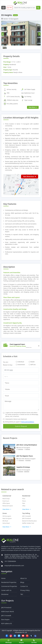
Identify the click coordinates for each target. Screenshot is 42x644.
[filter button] (10, 8)
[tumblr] (31, 636)
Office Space (6, 503)
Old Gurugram (7, 516)
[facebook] (7, 636)
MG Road (5, 521)
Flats (24, 503)
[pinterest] (27, 636)
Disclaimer (5, 594)
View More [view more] (33, 107)
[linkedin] (15, 636)
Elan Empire (5, 619)
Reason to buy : (8, 365)
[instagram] (11, 636)
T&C (22, 594)
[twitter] (19, 636)
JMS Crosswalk (27, 516)
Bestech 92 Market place (30, 521)
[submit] (38, 8)
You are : (6, 362)
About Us (23, 578)
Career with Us (6, 590)
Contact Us (24, 586)
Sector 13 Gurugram (10, 19)
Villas (24, 506)
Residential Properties (9, 582)
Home (3, 578)
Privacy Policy (25, 590)
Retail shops (6, 499)
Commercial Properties (9, 586)
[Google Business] (35, 636)
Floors (24, 501)
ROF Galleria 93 (7, 623)
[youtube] (23, 636)
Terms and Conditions (28, 422)
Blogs (22, 582)
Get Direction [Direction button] (30, 177)
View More (7, 509)
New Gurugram (7, 518)
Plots (24, 499)
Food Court (6, 501)
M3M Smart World (7, 611)
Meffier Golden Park (28, 523)
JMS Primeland (27, 518)
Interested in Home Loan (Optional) (16, 419)
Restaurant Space (8, 506)
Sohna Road (6, 523)
